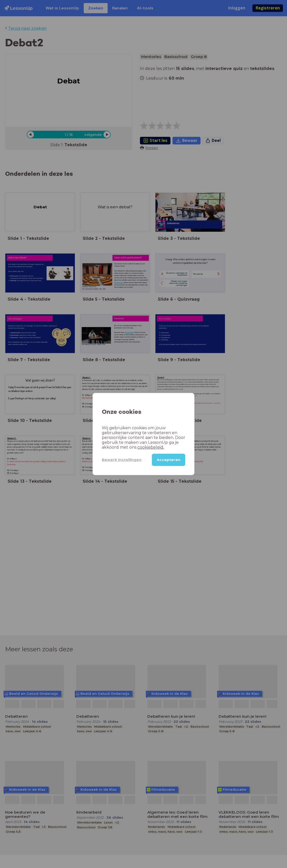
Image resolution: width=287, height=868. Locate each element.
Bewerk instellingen (122, 460)
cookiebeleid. (151, 447)
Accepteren (169, 460)
